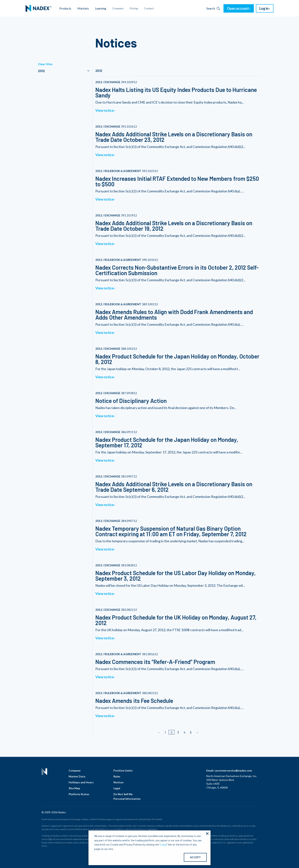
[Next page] (197, 732)
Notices (119, 782)
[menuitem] (39, 8)
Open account (238, 8)
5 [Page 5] (191, 732)
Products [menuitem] (65, 8)
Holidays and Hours (81, 782)
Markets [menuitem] (83, 8)
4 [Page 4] (184, 732)
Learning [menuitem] (101, 8)
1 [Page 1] (165, 732)
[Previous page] (159, 732)
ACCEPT (195, 857)
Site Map (74, 788)
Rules (117, 776)
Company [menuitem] (118, 8)
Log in (264, 8)
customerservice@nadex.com (233, 770)
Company (75, 770)
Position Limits (123, 770)
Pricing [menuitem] (134, 8)
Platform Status (79, 794)
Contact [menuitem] (149, 8)
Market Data (77, 776)
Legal (117, 788)
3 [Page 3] (178, 732)
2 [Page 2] (172, 732)
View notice (104, 110)
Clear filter (45, 64)
